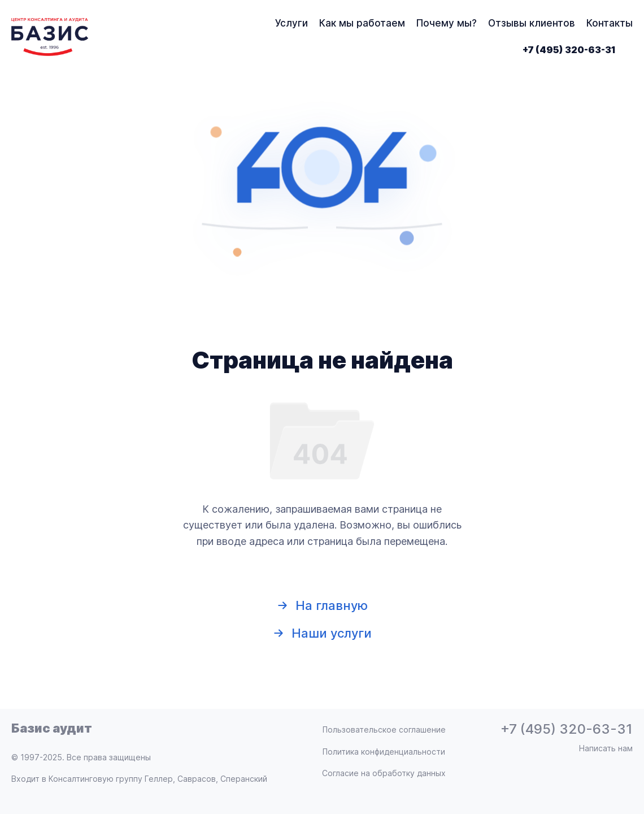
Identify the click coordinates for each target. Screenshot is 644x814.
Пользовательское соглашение (384, 729)
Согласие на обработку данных (384, 773)
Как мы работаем (362, 23)
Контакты (610, 23)
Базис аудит (52, 728)
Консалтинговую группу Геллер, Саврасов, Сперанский (158, 779)
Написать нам (606, 748)
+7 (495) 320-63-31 (569, 50)
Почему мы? (447, 23)
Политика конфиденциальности (384, 752)
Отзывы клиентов (532, 23)
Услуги (291, 23)
